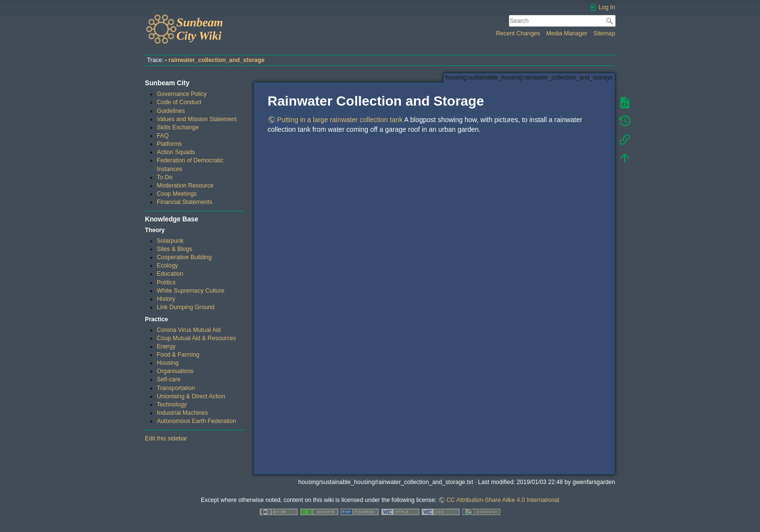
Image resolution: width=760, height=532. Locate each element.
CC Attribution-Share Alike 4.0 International (503, 500)
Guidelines (171, 111)
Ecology (168, 266)
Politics (166, 282)
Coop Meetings (177, 194)
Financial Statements (185, 202)
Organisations (175, 371)
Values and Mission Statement (197, 119)
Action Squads (176, 152)
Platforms (170, 144)
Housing (168, 363)
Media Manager (567, 33)
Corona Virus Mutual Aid (189, 330)
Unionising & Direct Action (191, 396)
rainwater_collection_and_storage (217, 60)
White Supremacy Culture (191, 291)
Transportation (176, 388)
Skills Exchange (178, 127)
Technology (172, 405)
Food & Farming (178, 355)
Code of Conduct (179, 102)
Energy (166, 346)
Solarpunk (170, 241)
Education (170, 274)
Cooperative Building (184, 257)
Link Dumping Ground (186, 307)
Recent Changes (518, 33)
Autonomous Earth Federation (197, 421)
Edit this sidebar (166, 438)
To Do (165, 177)
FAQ (163, 136)
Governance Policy (182, 94)
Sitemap (604, 33)
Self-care (169, 379)
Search (610, 21)
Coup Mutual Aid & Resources (197, 338)
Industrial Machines (183, 413)
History (166, 299)
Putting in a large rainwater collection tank (340, 120)
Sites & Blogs (175, 249)
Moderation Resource (185, 186)
